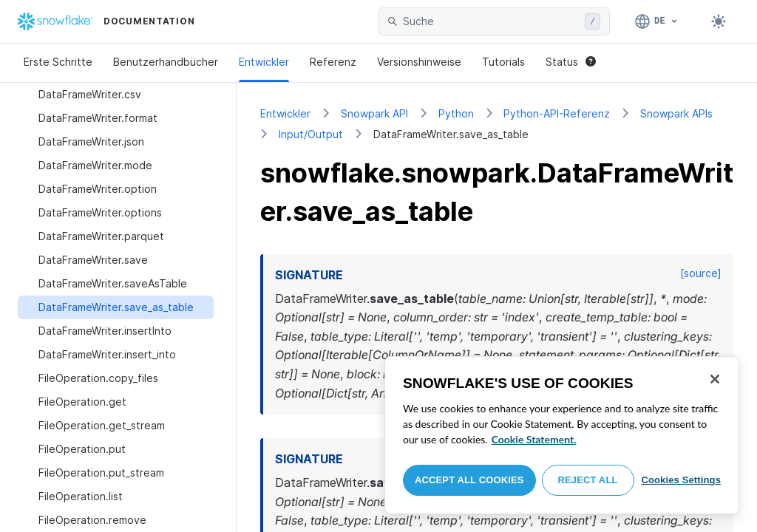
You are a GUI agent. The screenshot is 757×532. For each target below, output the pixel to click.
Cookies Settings (681, 480)
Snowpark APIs (676, 113)
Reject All (588, 480)
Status (571, 62)
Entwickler (264, 62)
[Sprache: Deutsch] (657, 21)
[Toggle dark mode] (719, 21)
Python (456, 113)
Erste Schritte (58, 62)
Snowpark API (374, 113)
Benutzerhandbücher (166, 62)
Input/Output (311, 134)
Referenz (333, 62)
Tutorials (503, 62)
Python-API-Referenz (557, 113)
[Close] (715, 379)
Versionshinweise (419, 62)
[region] (562, 435)
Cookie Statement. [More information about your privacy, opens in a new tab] (534, 439)
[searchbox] (491, 21)
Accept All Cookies (469, 480)
